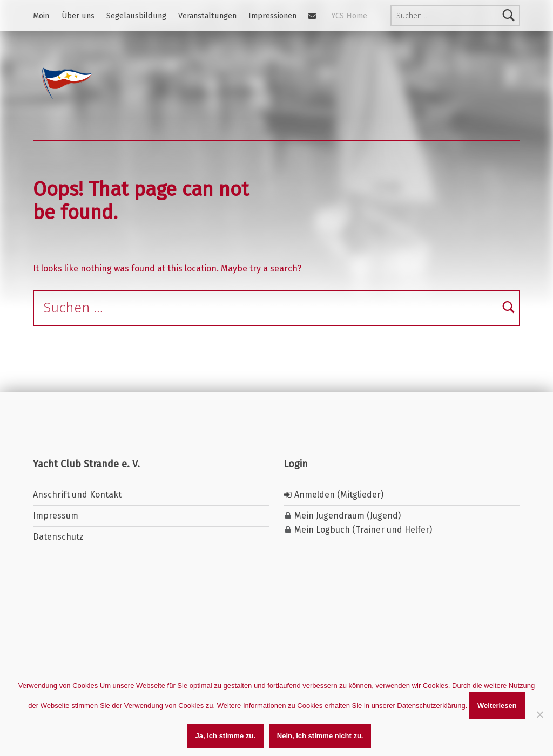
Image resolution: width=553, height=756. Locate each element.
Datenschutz (58, 537)
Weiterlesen (497, 706)
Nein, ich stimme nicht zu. (320, 736)
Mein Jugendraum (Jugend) (346, 516)
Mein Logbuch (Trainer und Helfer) (362, 530)
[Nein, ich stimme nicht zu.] (539, 714)
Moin (41, 16)
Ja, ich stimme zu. (225, 736)
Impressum (56, 516)
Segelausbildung (136, 16)
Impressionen (272, 16)
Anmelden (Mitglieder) (333, 495)
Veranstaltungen (207, 16)
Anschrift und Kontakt (77, 495)
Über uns (78, 16)
